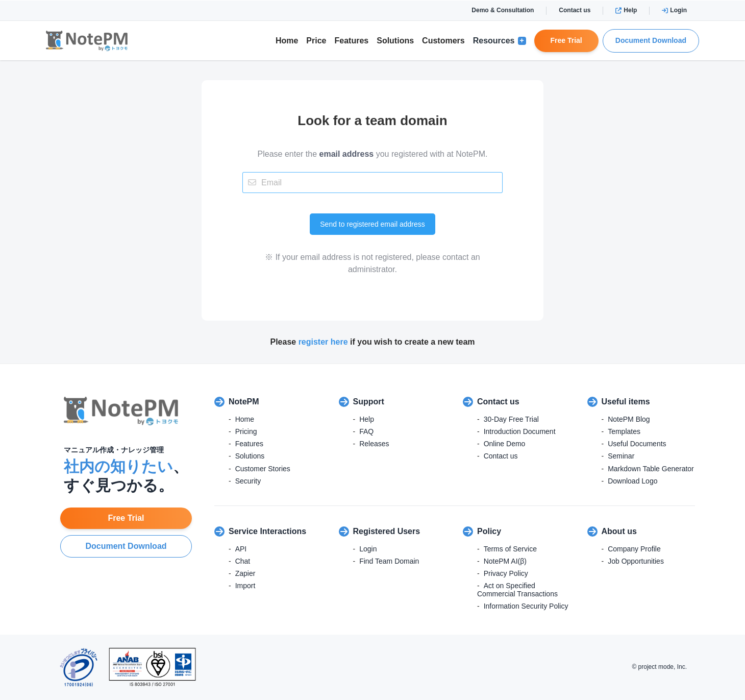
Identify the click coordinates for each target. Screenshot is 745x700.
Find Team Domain (389, 561)
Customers (443, 41)
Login (674, 10)
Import (245, 586)
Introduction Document (520, 431)
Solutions (395, 41)
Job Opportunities (636, 561)
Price (316, 41)
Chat (243, 561)
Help (626, 10)
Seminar (621, 456)
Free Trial (566, 40)
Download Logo (632, 481)
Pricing (246, 431)
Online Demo (505, 444)
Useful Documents (637, 444)
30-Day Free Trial (511, 419)
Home (287, 41)
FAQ (366, 431)
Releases (374, 444)
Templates (624, 431)
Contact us (575, 10)
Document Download (651, 40)
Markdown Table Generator (651, 469)
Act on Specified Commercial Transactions (517, 590)
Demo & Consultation (503, 10)
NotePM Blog (629, 419)
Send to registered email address (372, 224)
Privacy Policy (506, 573)
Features (352, 41)
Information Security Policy (526, 606)
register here (323, 342)
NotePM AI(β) (505, 561)
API (241, 549)
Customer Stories (263, 469)
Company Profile (634, 549)
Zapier (245, 573)
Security (248, 481)
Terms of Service (510, 549)
